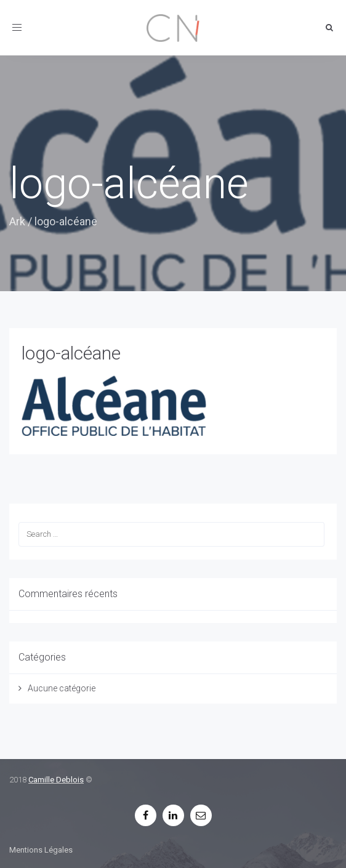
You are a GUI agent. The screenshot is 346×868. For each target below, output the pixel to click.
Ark (17, 221)
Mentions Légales (41, 850)
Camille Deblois (56, 780)
